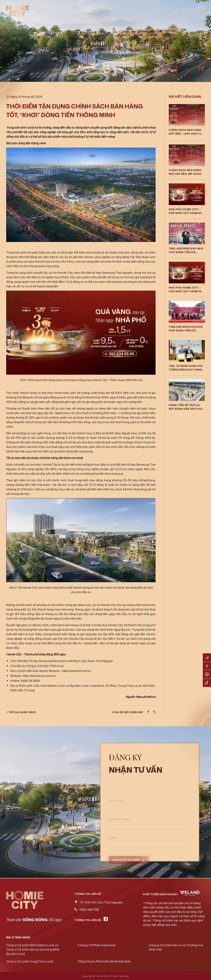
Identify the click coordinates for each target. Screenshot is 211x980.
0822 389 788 (89, 910)
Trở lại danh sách (21, 712)
